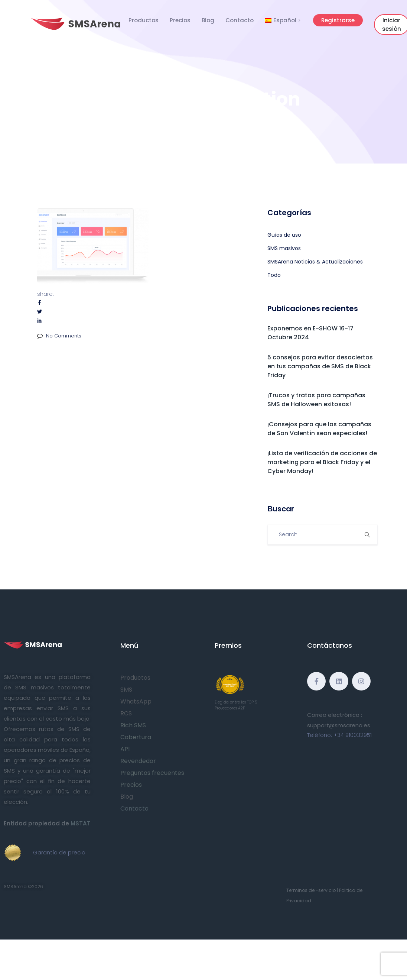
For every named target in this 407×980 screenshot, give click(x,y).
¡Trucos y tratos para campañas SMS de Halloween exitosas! (316, 400)
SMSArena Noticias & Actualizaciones (315, 262)
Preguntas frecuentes (152, 773)
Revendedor (138, 761)
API (125, 749)
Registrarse (338, 20)
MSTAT (81, 823)
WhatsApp (136, 701)
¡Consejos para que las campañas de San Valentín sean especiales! (319, 429)
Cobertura (136, 737)
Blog (208, 20)
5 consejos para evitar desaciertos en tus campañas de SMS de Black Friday (320, 366)
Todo (274, 275)
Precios (180, 20)
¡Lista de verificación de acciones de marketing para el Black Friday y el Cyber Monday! (322, 462)
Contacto (240, 20)
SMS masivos (284, 248)
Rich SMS (133, 725)
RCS (126, 713)
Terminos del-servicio (311, 890)
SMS (126, 690)
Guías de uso (284, 235)
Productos (144, 20)
